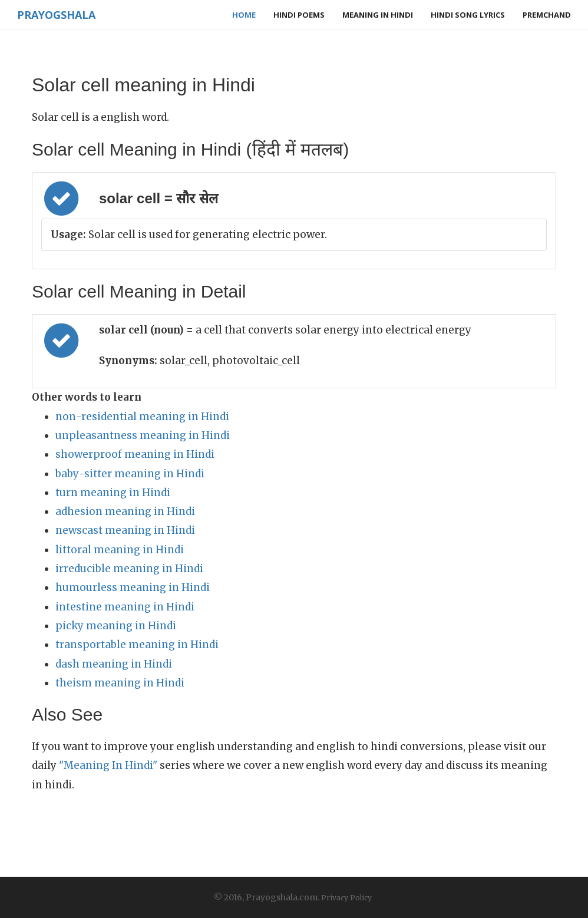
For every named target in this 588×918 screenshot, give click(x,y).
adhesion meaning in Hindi (125, 511)
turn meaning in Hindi (113, 493)
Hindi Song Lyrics (468, 15)
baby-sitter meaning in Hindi (130, 474)
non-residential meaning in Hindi (142, 417)
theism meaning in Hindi (120, 683)
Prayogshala (56, 15)
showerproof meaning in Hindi (135, 454)
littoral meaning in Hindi (120, 550)
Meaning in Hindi (378, 15)
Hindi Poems (299, 15)
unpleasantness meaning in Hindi (143, 435)
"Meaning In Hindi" (108, 765)
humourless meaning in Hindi (133, 587)
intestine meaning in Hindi (125, 607)
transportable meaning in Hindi (137, 645)
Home (244, 15)
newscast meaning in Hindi (125, 530)
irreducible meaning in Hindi (129, 569)
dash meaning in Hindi (114, 664)
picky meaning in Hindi (116, 626)
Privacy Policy (346, 898)
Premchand (547, 15)
